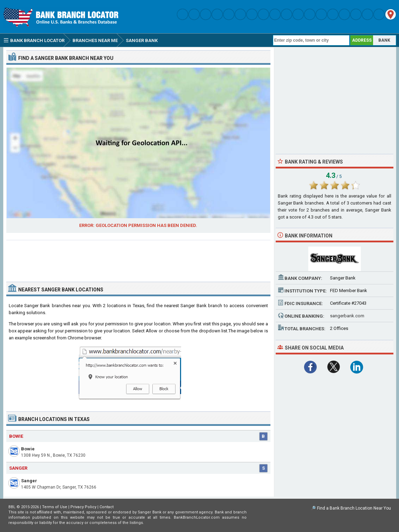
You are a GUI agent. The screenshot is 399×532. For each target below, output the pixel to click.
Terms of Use (55, 507)
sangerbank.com (347, 316)
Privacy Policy (83, 507)
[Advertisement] (138, 258)
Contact (106, 507)
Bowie (28, 449)
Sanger (29, 481)
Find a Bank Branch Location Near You (354, 508)
